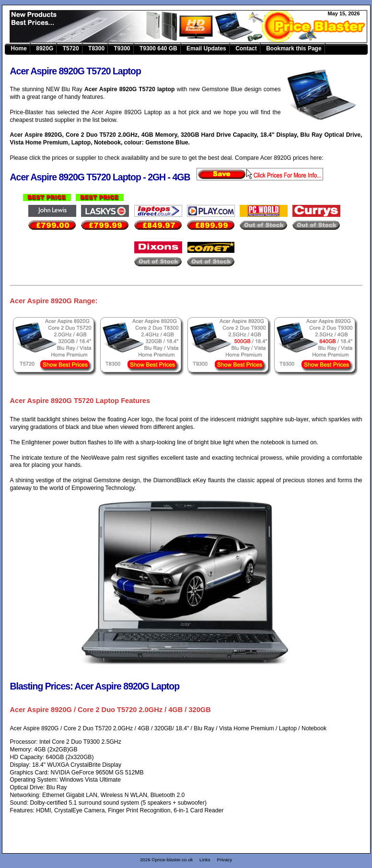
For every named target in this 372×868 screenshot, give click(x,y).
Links (205, 860)
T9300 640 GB (158, 48)
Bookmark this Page (294, 48)
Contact (246, 48)
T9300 (122, 48)
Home (19, 48)
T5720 (71, 48)
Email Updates (206, 48)
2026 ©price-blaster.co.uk (167, 860)
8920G (45, 48)
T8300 (96, 48)
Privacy (224, 860)
